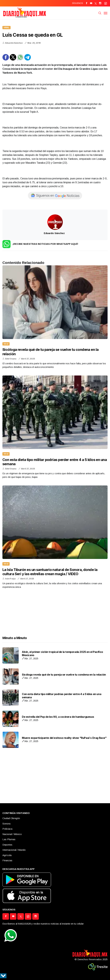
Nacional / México (12, 834)
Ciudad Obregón (11, 818)
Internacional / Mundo (14, 850)
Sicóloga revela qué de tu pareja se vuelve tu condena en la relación (64, 675)
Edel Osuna (11, 359)
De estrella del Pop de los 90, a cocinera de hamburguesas (58, 717)
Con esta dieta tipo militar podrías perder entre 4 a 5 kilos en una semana (62, 696)
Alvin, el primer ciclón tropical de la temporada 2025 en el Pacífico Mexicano (62, 653)
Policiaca (7, 829)
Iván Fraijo (10, 579)
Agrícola (7, 855)
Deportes (7, 845)
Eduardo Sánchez (14, 43)
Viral (6, 27)
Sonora (6, 824)
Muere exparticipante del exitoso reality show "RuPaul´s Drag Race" (64, 738)
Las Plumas (9, 839)
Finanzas (7, 860)
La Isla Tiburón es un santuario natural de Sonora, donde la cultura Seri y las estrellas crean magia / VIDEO (50, 572)
